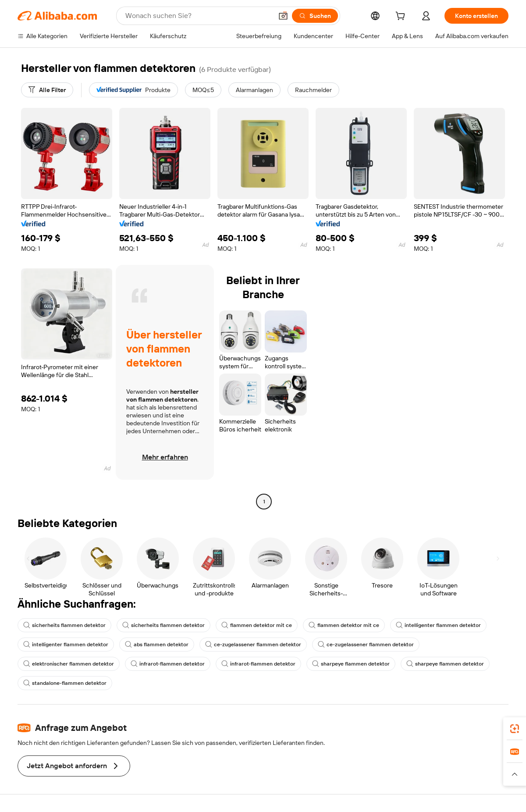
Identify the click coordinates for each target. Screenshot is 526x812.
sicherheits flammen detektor (64, 625)
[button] (283, 16)
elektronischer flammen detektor (69, 664)
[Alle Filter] (47, 90)
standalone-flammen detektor (65, 683)
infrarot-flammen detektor (168, 664)
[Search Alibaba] (198, 16)
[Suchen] (315, 16)
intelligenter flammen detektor (438, 625)
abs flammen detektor (157, 645)
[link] (515, 729)
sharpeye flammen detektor (351, 664)
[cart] (402, 17)
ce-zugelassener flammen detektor (253, 645)
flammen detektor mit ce (257, 625)
